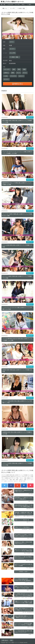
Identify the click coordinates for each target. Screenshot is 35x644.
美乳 (19, 69)
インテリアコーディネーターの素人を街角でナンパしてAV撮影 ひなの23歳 (17, 308)
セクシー (21, 76)
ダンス (25, 73)
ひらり (12, 42)
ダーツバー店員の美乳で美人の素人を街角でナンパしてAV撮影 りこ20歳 (17, 402)
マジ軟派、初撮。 (15, 57)
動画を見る (30, 117)
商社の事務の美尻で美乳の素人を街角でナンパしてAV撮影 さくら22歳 (17, 121)
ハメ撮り (29, 5)
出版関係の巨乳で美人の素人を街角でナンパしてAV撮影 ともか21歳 (17, 433)
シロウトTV (10, 5)
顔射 (13, 73)
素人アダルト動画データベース (13, 2)
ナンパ (18, 73)
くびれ (6, 76)
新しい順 (3, 5)
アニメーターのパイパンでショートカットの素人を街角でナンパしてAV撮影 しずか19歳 (17, 153)
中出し (23, 5)
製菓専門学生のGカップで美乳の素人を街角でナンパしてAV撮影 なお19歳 (17, 184)
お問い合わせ (5, 640)
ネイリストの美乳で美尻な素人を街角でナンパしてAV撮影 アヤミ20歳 (17, 277)
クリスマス (13, 76)
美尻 (14, 69)
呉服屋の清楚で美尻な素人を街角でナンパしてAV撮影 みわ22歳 (17, 371)
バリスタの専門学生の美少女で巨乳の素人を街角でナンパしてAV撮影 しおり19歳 (17, 340)
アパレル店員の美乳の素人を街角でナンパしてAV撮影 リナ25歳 (17, 246)
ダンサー (12, 49)
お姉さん (6, 73)
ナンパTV (17, 5)
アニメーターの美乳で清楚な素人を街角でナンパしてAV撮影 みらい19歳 (17, 215)
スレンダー (7, 69)
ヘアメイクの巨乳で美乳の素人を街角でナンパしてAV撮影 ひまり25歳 (17, 464)
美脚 (24, 69)
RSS (11, 640)
